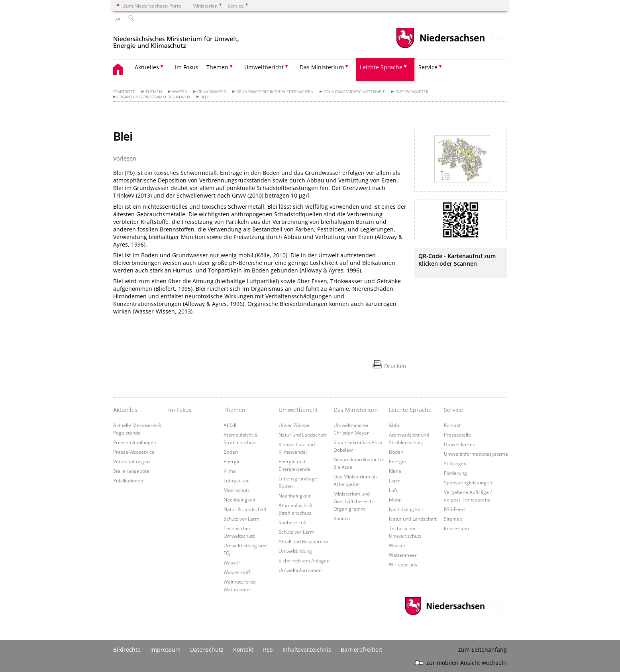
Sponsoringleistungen (468, 482)
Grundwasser (212, 92)
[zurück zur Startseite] (176, 39)
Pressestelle (457, 435)
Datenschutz (207, 649)
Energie (232, 461)
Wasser (180, 92)
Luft (393, 490)
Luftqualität (236, 480)
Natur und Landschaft (302, 435)
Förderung (455, 473)
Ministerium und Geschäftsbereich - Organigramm (354, 501)
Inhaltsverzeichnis (307, 649)
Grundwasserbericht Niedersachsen (275, 92)
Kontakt (342, 518)
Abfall (230, 425)
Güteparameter (412, 92)
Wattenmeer (403, 555)
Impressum (456, 528)
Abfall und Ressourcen (303, 541)
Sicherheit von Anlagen (304, 560)
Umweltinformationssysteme (476, 454)
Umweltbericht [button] (264, 67)
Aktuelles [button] (147, 67)
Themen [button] (217, 67)
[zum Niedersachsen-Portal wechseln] (440, 47)
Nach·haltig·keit (406, 509)
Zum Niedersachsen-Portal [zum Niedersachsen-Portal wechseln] (153, 6)
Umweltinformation (300, 570)
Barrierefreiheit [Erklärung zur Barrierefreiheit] (361, 649)
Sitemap (453, 519)
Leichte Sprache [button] (381, 67)
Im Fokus (187, 67)
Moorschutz (237, 490)
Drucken (395, 366)
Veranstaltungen (131, 461)
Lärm (395, 480)
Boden (231, 452)
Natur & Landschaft (245, 509)
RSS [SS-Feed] (268, 649)
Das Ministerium (356, 410)
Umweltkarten (460, 444)
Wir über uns (403, 564)
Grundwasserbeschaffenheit (354, 92)
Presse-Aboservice (134, 452)
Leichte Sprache (410, 410)
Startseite (124, 92)
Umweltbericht (298, 410)
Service (453, 410)
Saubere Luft (293, 522)
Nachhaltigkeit (239, 500)
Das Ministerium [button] (322, 67)
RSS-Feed (454, 509)
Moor (395, 500)
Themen (154, 92)
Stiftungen (455, 463)
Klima (230, 471)
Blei (204, 97)
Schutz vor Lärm (241, 519)
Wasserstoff (237, 572)
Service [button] (428, 67)
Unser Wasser (294, 425)
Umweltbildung (295, 551)
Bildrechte (127, 649)
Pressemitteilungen (135, 442)
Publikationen (128, 480)
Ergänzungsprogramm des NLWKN (154, 97)
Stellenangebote (131, 471)
